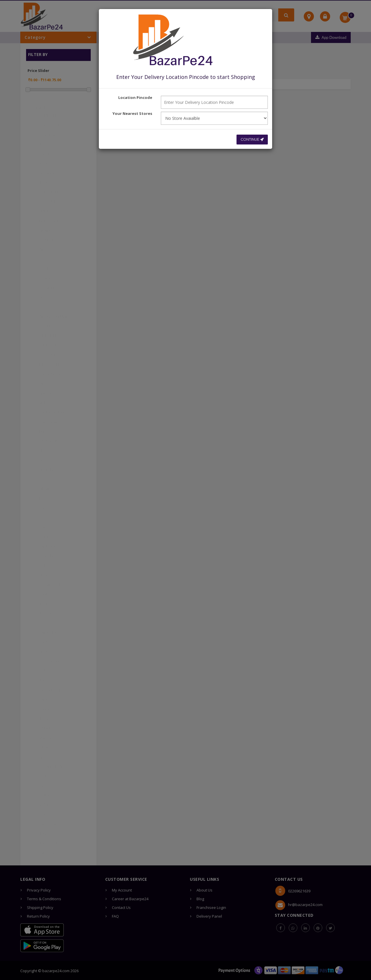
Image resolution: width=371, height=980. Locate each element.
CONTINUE (251, 139)
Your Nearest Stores (132, 113)
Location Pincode (135, 97)
